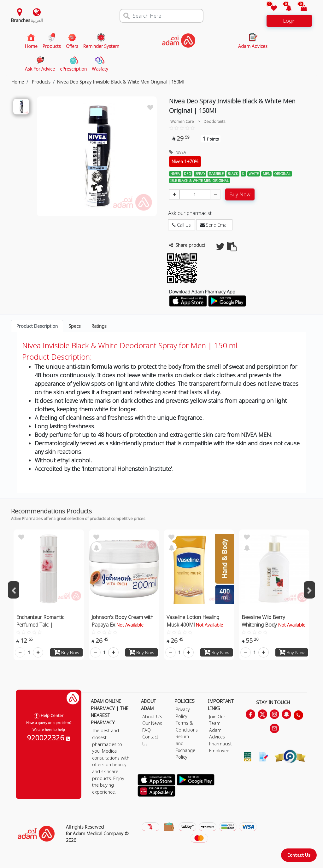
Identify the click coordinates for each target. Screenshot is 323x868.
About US (152, 717)
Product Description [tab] (37, 326)
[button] (285, 9)
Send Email (214, 225)
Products (41, 82)
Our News (152, 723)
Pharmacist (220, 744)
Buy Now (240, 194)
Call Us (182, 225)
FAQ (147, 730)
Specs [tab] (75, 326)
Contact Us (299, 855)
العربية (37, 20)
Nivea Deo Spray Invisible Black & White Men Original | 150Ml (120, 82)
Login (289, 21)
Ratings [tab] (99, 326)
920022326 (49, 738)
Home (18, 82)
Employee (219, 751)
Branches (21, 20)
